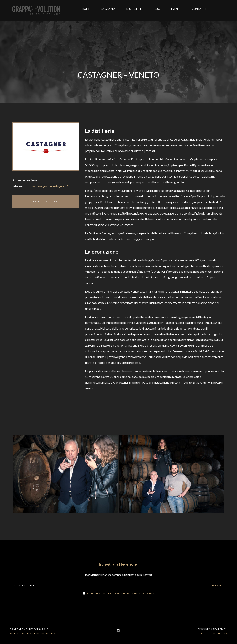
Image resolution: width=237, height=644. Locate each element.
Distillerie (134, 9)
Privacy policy (21, 633)
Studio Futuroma (214, 633)
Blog (156, 9)
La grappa (108, 9)
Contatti (199, 9)
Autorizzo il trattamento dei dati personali (121, 593)
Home (86, 9)
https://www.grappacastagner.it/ (47, 186)
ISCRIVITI (217, 585)
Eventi (176, 9)
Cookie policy (45, 633)
